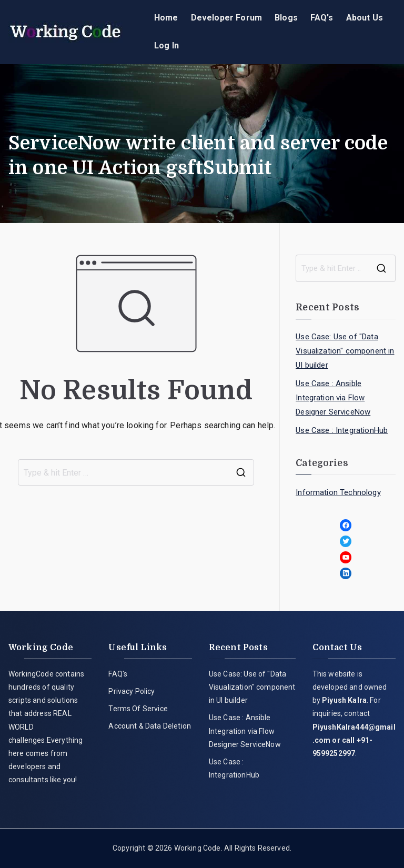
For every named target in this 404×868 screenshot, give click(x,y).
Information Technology (338, 492)
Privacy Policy (132, 691)
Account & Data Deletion (150, 726)
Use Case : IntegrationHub (342, 430)
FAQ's (322, 18)
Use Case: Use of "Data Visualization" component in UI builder (345, 351)
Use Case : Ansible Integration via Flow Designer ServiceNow (333, 398)
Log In (166, 46)
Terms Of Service (138, 709)
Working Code (198, 848)
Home (166, 18)
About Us (365, 18)
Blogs (286, 18)
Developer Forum (226, 18)
